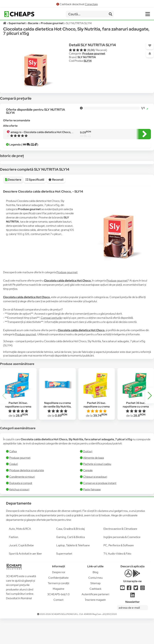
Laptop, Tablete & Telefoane (73, 571)
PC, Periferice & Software (119, 571)
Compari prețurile (51, 343)
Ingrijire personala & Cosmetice (122, 563)
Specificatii (35, 205)
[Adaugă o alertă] (150, 54)
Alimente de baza (93, 483)
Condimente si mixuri (22, 502)
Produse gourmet (94, 54)
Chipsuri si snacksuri (95, 502)
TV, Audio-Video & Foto (117, 579)
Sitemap (95, 609)
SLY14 (88, 61)
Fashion (14, 563)
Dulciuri (88, 477)
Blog (95, 598)
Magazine (59, 614)
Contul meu (95, 603)
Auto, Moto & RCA (20, 554)
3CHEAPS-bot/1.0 (58, 620)
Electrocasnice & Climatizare (120, 554)
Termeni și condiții (58, 609)
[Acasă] (5, 23)
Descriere (13, 205)
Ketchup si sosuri (19, 515)
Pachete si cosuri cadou (97, 489)
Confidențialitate (58, 603)
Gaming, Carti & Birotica (70, 563)
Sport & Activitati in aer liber (25, 579)
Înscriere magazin (95, 625)
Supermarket (64, 579)
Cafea (13, 477)
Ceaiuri (14, 489)
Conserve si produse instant (100, 509)
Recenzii (56, 205)
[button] (150, 421)
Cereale (88, 496)
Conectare (91, 4)
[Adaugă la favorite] (150, 46)
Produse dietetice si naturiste (27, 496)
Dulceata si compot (21, 509)
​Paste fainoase (92, 515)
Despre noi (59, 598)
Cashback (95, 614)
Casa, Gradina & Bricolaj (70, 554)
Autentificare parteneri (95, 620)
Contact (58, 625)
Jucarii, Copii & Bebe (21, 571)
